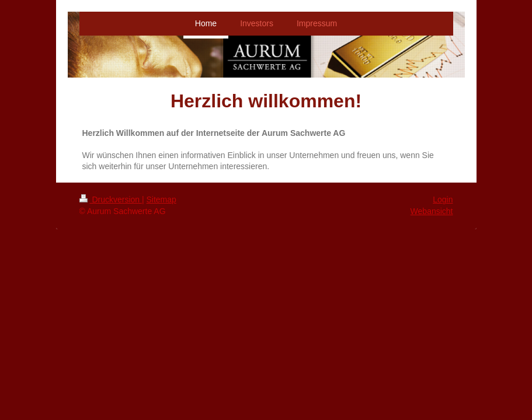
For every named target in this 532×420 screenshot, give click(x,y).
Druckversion (111, 199)
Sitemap (161, 199)
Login (443, 199)
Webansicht (432, 211)
